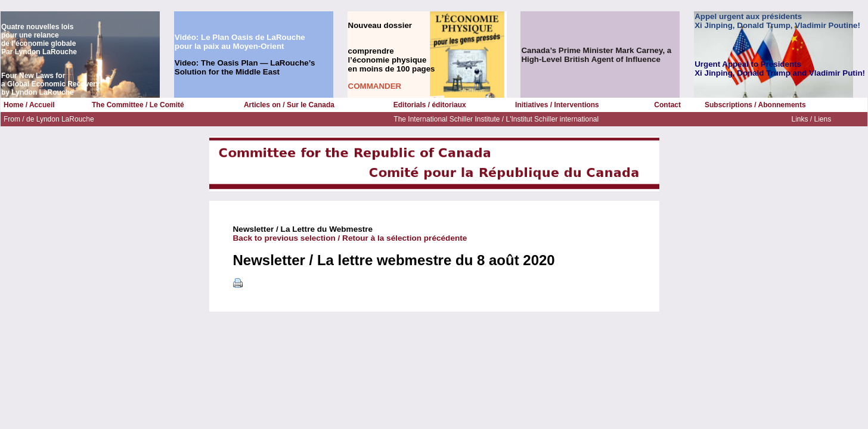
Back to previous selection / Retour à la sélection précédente (350, 238)
